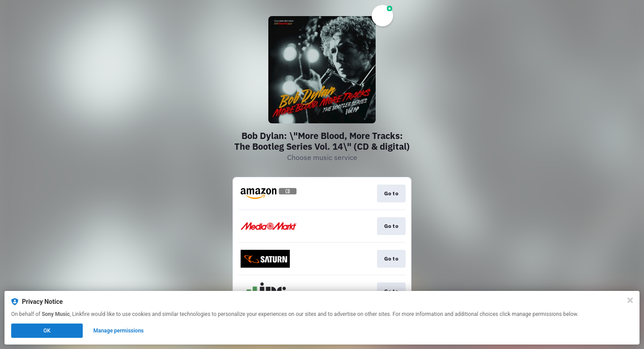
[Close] (630, 300)
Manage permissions (119, 331)
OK (47, 331)
